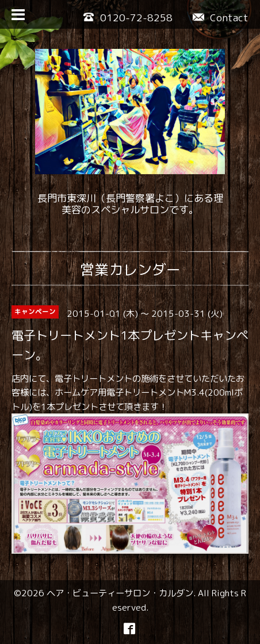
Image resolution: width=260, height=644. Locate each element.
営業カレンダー (130, 269)
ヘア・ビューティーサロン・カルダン (120, 593)
